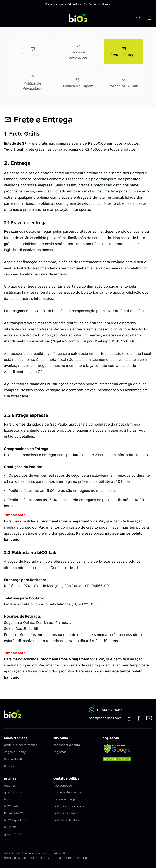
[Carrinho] (150, 18)
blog (7, 799)
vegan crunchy (15, 752)
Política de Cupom (78, 82)
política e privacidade (69, 806)
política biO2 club (66, 820)
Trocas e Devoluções (78, 51)
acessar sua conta (67, 745)
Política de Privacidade (33, 82)
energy (9, 766)
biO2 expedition (16, 820)
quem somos (13, 792)
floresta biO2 (13, 813)
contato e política (66, 778)
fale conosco (63, 785)
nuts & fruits (13, 759)
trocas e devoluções (68, 792)
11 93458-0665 (106, 710)
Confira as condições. (97, 4)
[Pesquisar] (139, 18)
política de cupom (66, 813)
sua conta (61, 738)
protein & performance (21, 745)
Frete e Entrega (124, 51)
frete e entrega (64, 799)
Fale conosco (32, 51)
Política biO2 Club (123, 82)
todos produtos (16, 738)
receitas (10, 785)
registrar (60, 752)
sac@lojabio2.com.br (62, 341)
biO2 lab (10, 827)
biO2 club (11, 806)
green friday (13, 834)
